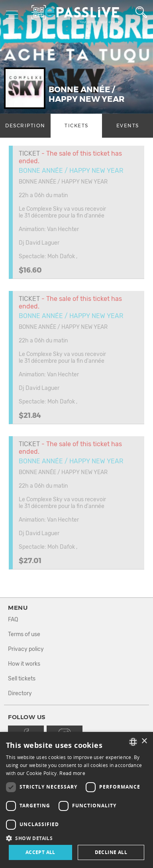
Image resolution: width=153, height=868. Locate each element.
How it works (24, 664)
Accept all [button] (40, 852)
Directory (20, 693)
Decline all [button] (111, 852)
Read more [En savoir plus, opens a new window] (72, 773)
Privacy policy (26, 649)
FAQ (13, 620)
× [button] (144, 741)
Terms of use (24, 634)
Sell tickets (22, 679)
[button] (76, 838)
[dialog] (76, 800)
